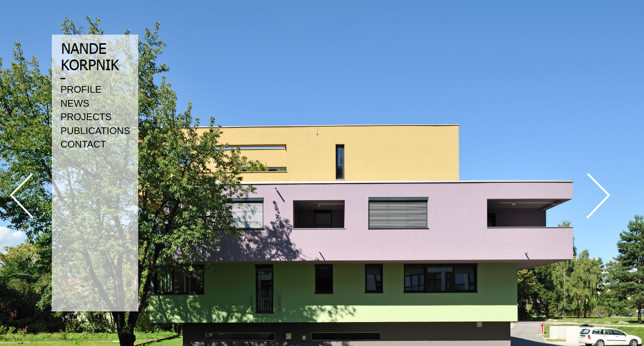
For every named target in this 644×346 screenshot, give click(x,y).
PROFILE (81, 89)
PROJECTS (86, 117)
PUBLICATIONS (95, 131)
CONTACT (83, 144)
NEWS (75, 103)
